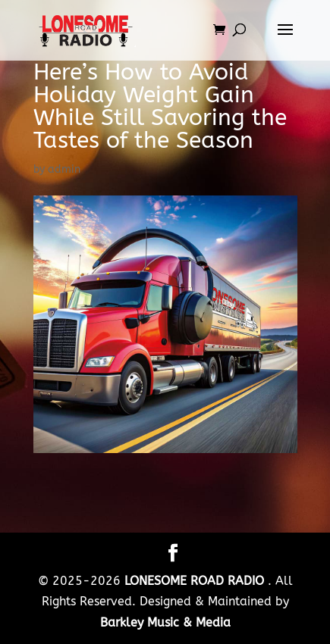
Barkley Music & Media (165, 622)
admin (64, 169)
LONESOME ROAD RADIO (196, 581)
